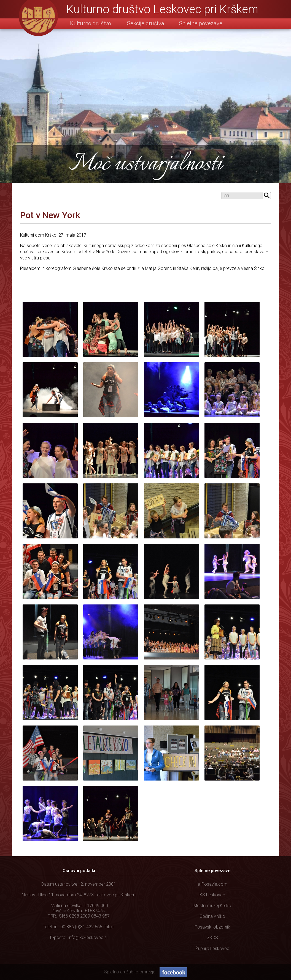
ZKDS (212, 938)
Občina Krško (212, 916)
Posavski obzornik (212, 927)
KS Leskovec (212, 895)
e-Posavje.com (212, 884)
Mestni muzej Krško (212, 906)
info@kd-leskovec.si (88, 937)
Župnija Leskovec (212, 948)
